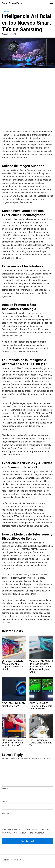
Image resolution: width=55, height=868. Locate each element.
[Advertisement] (27, 100)
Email (5, 801)
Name (5, 789)
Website (6, 814)
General (6, 12)
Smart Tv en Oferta (12, 3)
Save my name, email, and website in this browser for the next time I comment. (26, 831)
